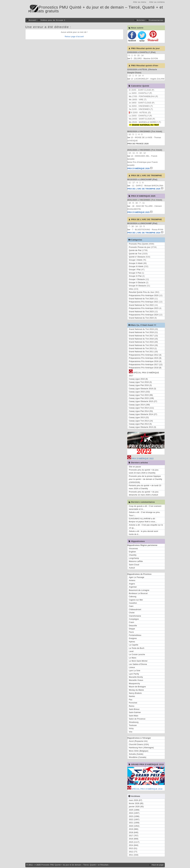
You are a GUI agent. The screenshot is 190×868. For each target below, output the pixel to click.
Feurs (131, 632)
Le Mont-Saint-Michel (138, 661)
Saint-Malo (134, 716)
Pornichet (133, 703)
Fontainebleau (135, 635)
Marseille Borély (136, 677)
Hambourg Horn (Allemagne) (141, 748)
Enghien (133, 552)
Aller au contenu (157, 2)
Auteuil (132, 568)
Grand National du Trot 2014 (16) (143, 345)
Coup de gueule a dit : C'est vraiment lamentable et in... (145, 508)
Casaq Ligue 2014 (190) (139, 405)
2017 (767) (134, 836)
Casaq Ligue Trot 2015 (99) (141, 395)
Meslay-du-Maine (136, 690)
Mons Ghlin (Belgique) (139, 751)
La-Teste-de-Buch (137, 648)
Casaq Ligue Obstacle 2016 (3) (143, 389)
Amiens (132, 580)
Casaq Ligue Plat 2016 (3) (140, 385)
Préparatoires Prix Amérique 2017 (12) (146, 365)
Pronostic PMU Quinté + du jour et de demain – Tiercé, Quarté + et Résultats (75, 865)
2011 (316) (134, 855)
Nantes (132, 696)
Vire (131, 732)
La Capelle (134, 645)
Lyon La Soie (135, 671)
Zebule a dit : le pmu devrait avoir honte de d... (144, 533)
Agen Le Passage (137, 577)
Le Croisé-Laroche (137, 654)
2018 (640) (134, 832)
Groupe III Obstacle (138, 286)
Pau (131, 700)
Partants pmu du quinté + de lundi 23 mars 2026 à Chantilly (145, 487)
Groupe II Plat (135, 273)
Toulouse (133, 725)
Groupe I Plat (135, 270)
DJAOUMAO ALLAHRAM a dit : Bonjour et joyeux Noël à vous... (143, 520)
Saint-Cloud (134, 565)
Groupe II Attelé (136, 263)
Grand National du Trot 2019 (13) (143, 329)
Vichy (131, 729)
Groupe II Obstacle (137, 283)
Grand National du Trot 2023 (141, 312)
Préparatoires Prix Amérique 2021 (144, 302)
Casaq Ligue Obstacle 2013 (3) (143, 427)
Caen (131, 606)
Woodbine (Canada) (138, 757)
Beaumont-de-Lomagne (139, 590)
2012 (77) (133, 852)
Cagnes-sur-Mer (136, 600)
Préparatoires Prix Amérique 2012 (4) (145, 355)
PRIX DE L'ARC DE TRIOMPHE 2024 (144, 233)
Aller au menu (140, 2)
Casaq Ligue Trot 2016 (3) (140, 382)
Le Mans (133, 658)
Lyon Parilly (134, 674)
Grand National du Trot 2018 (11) (143, 332)
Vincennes (133, 549)
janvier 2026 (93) (136, 807)
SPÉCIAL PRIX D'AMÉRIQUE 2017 (144, 374)
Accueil (33, 20)
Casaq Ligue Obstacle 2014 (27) (143, 414)
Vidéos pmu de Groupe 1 (53, 20)
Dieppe (132, 629)
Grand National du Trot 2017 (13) (143, 336)
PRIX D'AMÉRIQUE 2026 (139, 169)
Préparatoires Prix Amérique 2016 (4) (145, 361)
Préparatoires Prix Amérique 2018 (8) (145, 368)
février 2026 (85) (136, 803)
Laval (131, 651)
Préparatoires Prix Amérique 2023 (144, 308)
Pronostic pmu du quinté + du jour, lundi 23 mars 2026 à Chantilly (144, 471)
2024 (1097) (134, 813)
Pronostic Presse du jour (140, 247)
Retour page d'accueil (74, 37)
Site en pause (135, 467)
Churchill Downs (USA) (139, 744)
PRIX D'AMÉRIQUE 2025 (139, 212)
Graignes (133, 638)
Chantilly (133, 555)
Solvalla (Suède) (136, 754)
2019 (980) (134, 829)
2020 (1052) (134, 826)
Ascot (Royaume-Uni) (138, 741)
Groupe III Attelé (136, 266)
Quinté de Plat (135, 250)
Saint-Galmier (135, 712)
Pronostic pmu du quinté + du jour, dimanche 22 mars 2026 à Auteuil (144, 493)
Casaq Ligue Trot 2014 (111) (141, 408)
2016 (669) (134, 839)
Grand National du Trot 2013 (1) (143, 348)
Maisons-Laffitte (136, 561)
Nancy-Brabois (135, 693)
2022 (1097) (134, 820)
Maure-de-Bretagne (137, 687)
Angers (132, 584)
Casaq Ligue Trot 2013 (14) (141, 421)
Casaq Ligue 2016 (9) (138, 379)
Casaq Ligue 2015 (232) (139, 392)
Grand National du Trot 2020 (141, 299)
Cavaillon (133, 603)
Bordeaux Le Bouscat (138, 593)
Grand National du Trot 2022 (141, 305)
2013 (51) (133, 848)
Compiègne (134, 619)
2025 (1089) (134, 810)
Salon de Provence (137, 719)
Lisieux (132, 667)
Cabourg (133, 597)
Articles (141, 20)
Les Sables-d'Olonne (138, 664)
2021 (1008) (134, 823)
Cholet (132, 613)
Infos (131, 289)
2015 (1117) (134, 842)
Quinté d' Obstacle (137, 257)
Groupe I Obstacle (137, 279)
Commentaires (156, 20)
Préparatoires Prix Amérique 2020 (144, 296)
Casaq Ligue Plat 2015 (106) (141, 398)
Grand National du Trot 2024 (141, 318)
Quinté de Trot (135, 254)
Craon (132, 622)
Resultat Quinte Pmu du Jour (142, 292)
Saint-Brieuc (134, 709)
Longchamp (134, 558)
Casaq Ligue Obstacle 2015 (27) (143, 401)
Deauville (133, 626)
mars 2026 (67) (136, 800)
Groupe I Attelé (136, 260)
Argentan (133, 587)
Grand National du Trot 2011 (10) (143, 352)
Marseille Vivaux (136, 680)
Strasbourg (134, 722)
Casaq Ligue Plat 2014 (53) (141, 411)
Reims (132, 706)
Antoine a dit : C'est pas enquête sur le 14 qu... (146, 526)
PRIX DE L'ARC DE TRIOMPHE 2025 (144, 189)
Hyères (132, 642)
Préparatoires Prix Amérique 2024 (144, 315)
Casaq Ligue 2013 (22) (139, 418)
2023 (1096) (134, 816)
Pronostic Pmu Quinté (139, 244)
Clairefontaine (135, 616)
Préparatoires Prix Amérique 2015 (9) (145, 358)
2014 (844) (134, 845)
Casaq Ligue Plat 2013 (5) (140, 424)
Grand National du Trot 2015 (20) (143, 342)
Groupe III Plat (135, 276)
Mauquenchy (135, 684)
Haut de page (158, 865)
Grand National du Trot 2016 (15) (143, 339)
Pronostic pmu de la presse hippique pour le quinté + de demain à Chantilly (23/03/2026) (146, 479)
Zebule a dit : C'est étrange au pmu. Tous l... (145, 514)
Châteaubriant (135, 610)
